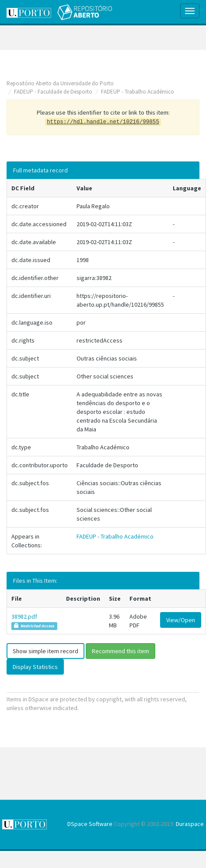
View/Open (181, 620)
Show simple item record (45, 651)
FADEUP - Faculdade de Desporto (53, 92)
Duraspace (190, 824)
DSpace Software (90, 824)
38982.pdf (24, 616)
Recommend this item (120, 651)
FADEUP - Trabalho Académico (138, 92)
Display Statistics (35, 667)
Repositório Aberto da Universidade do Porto (60, 83)
